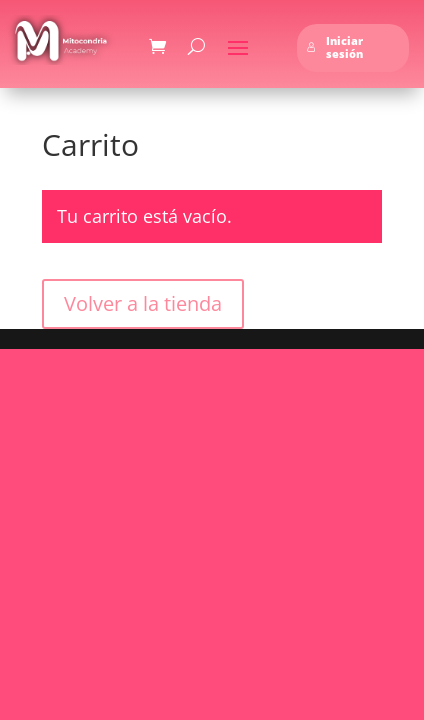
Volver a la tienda (143, 303)
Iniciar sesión (335, 47)
